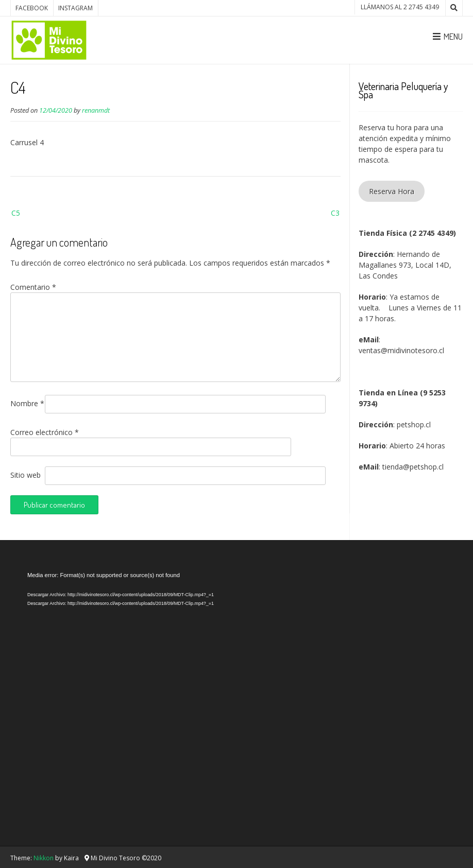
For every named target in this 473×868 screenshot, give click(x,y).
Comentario (33, 287)
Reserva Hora (392, 191)
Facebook (32, 8)
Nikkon (44, 858)
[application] (241, 696)
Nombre (27, 403)
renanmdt (96, 110)
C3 (335, 213)
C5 (16, 213)
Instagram (75, 8)
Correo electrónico (45, 432)
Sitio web (26, 475)
